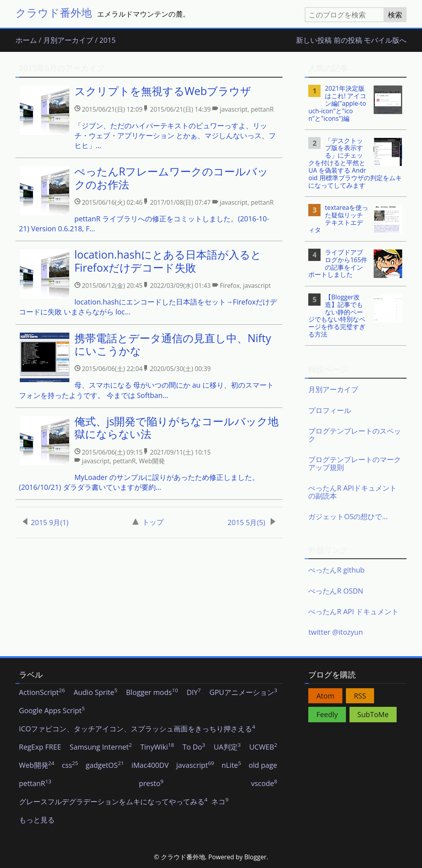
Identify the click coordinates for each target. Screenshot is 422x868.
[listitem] (149, 118)
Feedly (327, 714)
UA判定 (227, 747)
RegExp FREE (40, 747)
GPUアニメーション (243, 693)
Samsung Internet (101, 747)
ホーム (26, 40)
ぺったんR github (336, 570)
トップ (148, 522)
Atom (325, 696)
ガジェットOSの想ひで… (348, 516)
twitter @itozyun (335, 632)
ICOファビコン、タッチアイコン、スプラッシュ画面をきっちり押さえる (137, 729)
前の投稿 (348, 40)
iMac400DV (150, 765)
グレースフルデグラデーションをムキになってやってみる (113, 802)
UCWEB (263, 747)
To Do (194, 747)
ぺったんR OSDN (336, 591)
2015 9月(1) (46, 522)
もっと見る (37, 820)
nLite (231, 765)
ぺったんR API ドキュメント (353, 611)
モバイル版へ (385, 40)
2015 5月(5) (251, 522)
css (70, 765)
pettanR (35, 784)
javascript (195, 765)
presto (151, 784)
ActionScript (42, 693)
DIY (194, 693)
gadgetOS (105, 765)
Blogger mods (152, 693)
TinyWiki (157, 747)
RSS (360, 696)
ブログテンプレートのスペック (355, 435)
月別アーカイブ (68, 40)
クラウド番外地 (54, 12)
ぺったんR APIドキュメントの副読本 (352, 492)
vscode (264, 784)
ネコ (220, 802)
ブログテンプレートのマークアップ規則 (355, 463)
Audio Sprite (96, 693)
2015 (108, 40)
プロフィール (330, 410)
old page (263, 765)
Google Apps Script (52, 711)
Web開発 (37, 765)
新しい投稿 (314, 40)
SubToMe (373, 714)
